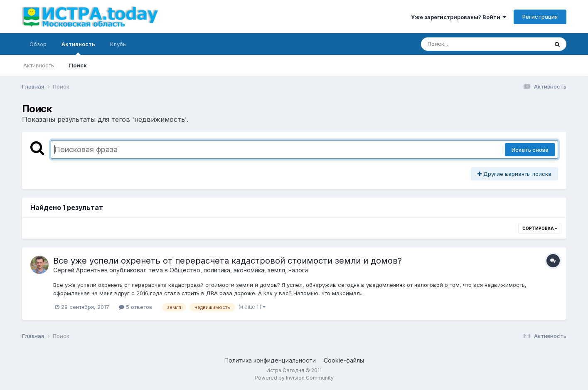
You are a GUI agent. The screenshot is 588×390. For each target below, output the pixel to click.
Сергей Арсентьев (80, 270)
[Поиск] (469, 44)
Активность (78, 48)
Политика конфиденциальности (270, 360)
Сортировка (540, 228)
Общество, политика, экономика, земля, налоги (239, 270)
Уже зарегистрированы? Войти (459, 17)
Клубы (118, 44)
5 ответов (136, 307)
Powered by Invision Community (294, 378)
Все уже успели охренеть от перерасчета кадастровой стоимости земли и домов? (228, 261)
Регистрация (540, 17)
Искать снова (530, 150)
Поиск (78, 65)
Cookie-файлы (344, 360)
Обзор (38, 44)
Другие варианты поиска (514, 174)
